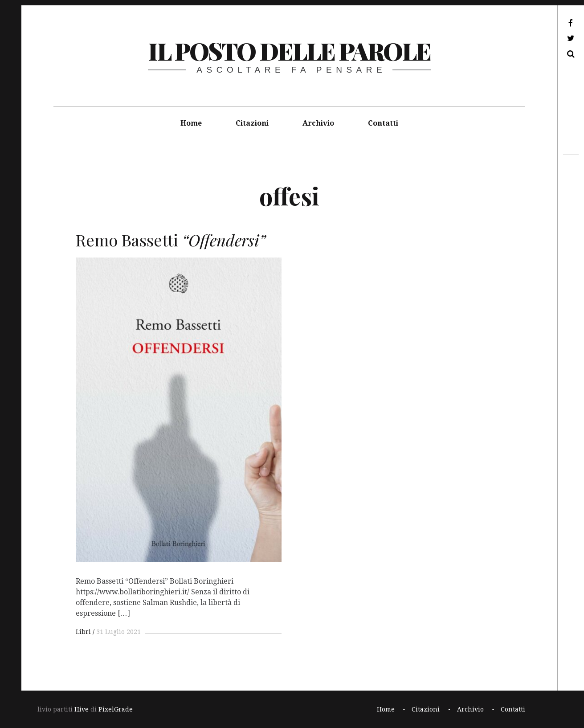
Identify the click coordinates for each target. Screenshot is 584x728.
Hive (82, 709)
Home (191, 123)
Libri (83, 632)
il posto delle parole (289, 51)
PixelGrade (116, 709)
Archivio (318, 123)
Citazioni (252, 123)
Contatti (383, 123)
